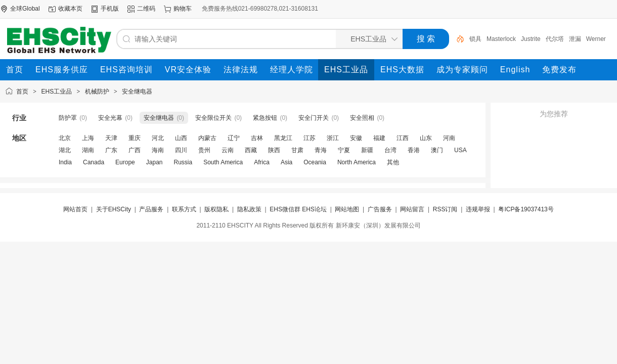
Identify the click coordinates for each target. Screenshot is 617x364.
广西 (135, 150)
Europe (125, 162)
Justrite (531, 39)
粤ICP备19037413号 (526, 209)
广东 (111, 150)
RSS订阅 (445, 209)
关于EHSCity (114, 209)
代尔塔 (555, 39)
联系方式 (184, 209)
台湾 (390, 150)
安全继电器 (137, 92)
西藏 (251, 150)
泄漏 (575, 39)
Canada (94, 162)
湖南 (88, 150)
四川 (181, 150)
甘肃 (297, 150)
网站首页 (75, 209)
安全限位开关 (213, 118)
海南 (158, 150)
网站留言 (412, 209)
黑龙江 (283, 138)
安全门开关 (314, 118)
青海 (321, 150)
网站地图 (347, 209)
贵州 (204, 150)
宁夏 (344, 150)
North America (357, 162)
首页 (22, 92)
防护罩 (68, 118)
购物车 (183, 9)
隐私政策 (249, 209)
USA (460, 150)
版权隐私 (216, 209)
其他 (393, 162)
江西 (403, 138)
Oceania (315, 162)
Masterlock (501, 39)
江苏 (310, 138)
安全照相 (362, 118)
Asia (287, 162)
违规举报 (478, 209)
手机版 (110, 9)
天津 (111, 138)
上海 (88, 138)
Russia (183, 162)
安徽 (356, 138)
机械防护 (97, 92)
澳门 (437, 150)
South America (223, 162)
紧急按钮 (265, 118)
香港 (414, 150)
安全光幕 (110, 118)
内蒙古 (207, 138)
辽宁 (234, 138)
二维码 (146, 9)
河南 (449, 138)
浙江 (333, 138)
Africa (262, 162)
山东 (426, 138)
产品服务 (151, 209)
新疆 (367, 150)
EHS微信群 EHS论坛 (298, 209)
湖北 (65, 150)
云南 (228, 150)
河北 (158, 138)
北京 (65, 138)
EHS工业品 (57, 92)
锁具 (475, 39)
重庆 (135, 138)
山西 (181, 138)
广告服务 (380, 209)
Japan (155, 162)
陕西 (274, 150)
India (65, 162)
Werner (596, 39)
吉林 (257, 138)
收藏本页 (70, 9)
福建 (379, 138)
